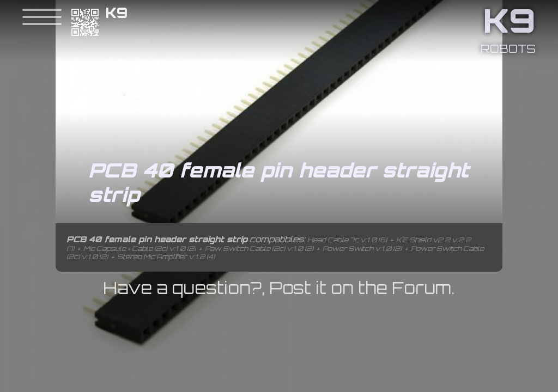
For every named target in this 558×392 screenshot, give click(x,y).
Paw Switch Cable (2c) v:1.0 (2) (259, 249)
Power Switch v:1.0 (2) (362, 249)
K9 (117, 13)
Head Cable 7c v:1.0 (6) (347, 240)
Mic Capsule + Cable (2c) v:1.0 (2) (139, 249)
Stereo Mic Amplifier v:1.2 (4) (166, 257)
